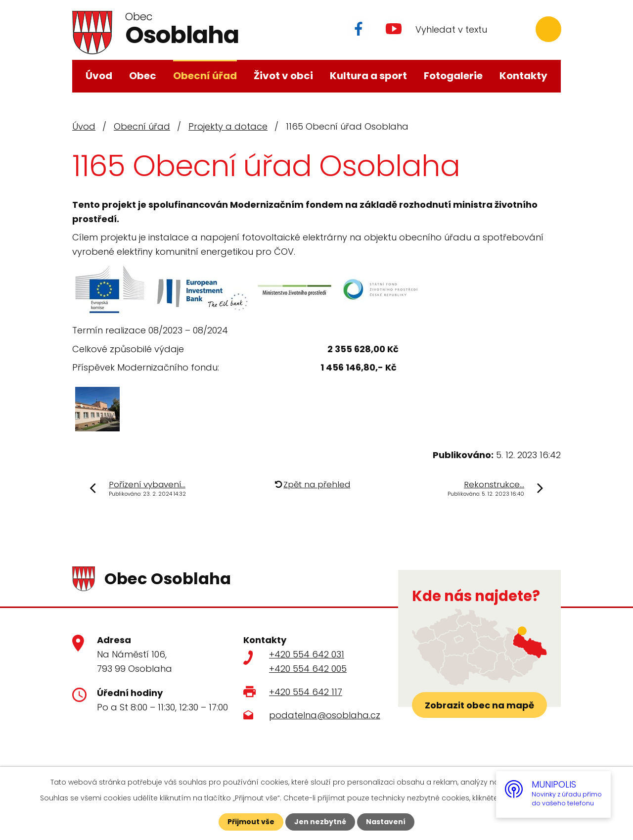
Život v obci (283, 76)
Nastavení (386, 822)
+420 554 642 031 (307, 654)
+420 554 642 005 (308, 669)
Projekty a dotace (228, 126)
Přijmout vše (251, 822)
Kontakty (523, 76)
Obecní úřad (205, 76)
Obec (143, 76)
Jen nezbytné (320, 822)
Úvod (99, 76)
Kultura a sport (368, 76)
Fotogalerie (453, 76)
